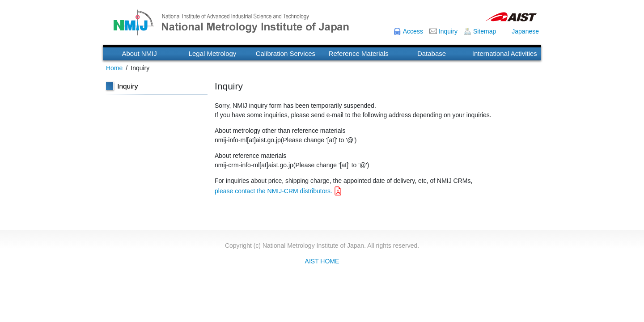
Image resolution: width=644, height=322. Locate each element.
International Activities (505, 53)
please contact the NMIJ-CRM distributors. (273, 191)
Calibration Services (286, 53)
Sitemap (485, 31)
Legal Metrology (213, 53)
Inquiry (448, 31)
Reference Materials (359, 53)
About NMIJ (139, 53)
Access (413, 31)
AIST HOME (322, 261)
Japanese (525, 31)
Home (114, 68)
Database (432, 53)
